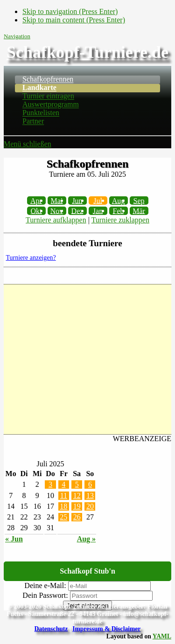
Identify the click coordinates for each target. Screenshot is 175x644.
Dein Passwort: (45, 595)
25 (63, 517)
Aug (119, 200)
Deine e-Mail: (45, 585)
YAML (162, 636)
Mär (139, 211)
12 (77, 495)
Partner (33, 121)
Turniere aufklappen (56, 220)
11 (64, 495)
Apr (36, 200)
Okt (36, 211)
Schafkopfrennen (48, 80)
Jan (98, 211)
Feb (119, 211)
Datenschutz (51, 629)
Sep (139, 200)
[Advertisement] (87, 359)
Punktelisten (41, 113)
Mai (57, 200)
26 (77, 517)
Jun (77, 200)
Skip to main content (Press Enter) (74, 20)
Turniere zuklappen (120, 220)
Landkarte (39, 88)
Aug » (86, 539)
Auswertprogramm (51, 105)
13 (90, 495)
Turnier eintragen (48, 96)
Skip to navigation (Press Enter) (70, 11)
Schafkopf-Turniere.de (87, 52)
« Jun (14, 539)
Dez (77, 211)
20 (90, 506)
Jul (98, 200)
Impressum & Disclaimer (106, 629)
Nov (57, 211)
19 (77, 506)
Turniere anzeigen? (31, 258)
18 (63, 506)
